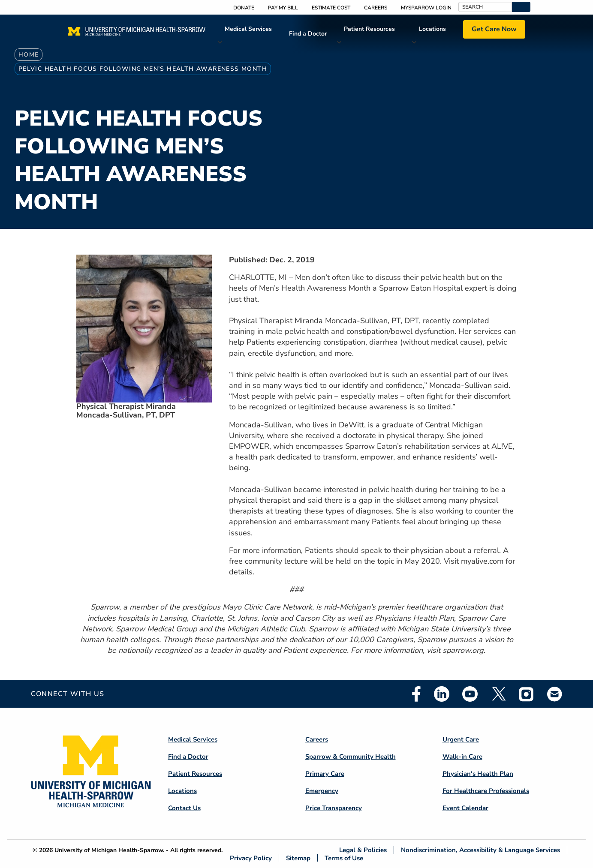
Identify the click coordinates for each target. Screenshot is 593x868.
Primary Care (325, 774)
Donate (244, 8)
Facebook (416, 694)
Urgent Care (461, 739)
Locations (432, 29)
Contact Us (184, 808)
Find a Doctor (308, 34)
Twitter (498, 694)
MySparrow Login (426, 8)
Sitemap (298, 858)
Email (555, 694)
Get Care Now (494, 29)
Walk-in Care (462, 757)
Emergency (322, 791)
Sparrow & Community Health (351, 757)
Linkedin (442, 694)
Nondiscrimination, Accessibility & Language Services (480, 850)
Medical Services (248, 29)
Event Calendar (465, 808)
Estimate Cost (331, 8)
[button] (521, 7)
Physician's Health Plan (478, 774)
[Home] (137, 34)
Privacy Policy (251, 858)
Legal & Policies (363, 850)
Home (29, 55)
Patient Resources (369, 29)
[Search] (485, 7)
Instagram (527, 694)
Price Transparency (334, 808)
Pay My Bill (283, 8)
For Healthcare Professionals (486, 791)
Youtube (470, 694)
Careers (376, 8)
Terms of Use (344, 858)
